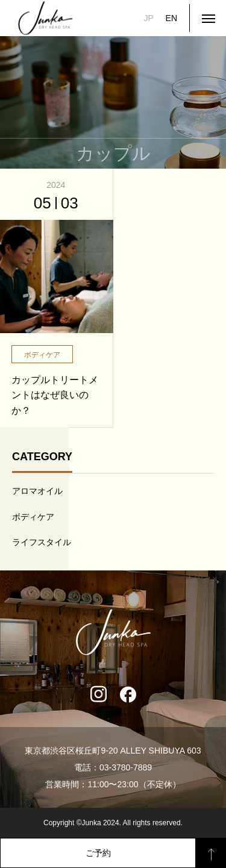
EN (171, 18)
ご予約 (98, 853)
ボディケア (33, 517)
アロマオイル (37, 491)
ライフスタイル (42, 542)
